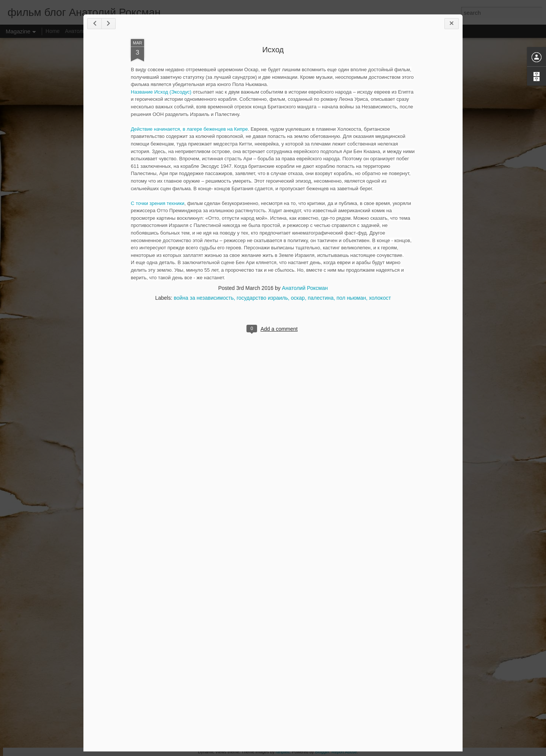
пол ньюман (351, 298)
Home (53, 31)
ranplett (283, 752)
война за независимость (204, 298)
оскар (298, 298)
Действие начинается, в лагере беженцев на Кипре (189, 129)
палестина (321, 298)
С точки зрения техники (158, 203)
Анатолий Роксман (305, 288)
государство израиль (262, 298)
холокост (380, 298)
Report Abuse (344, 752)
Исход (273, 50)
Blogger (322, 752)
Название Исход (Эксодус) (161, 92)
